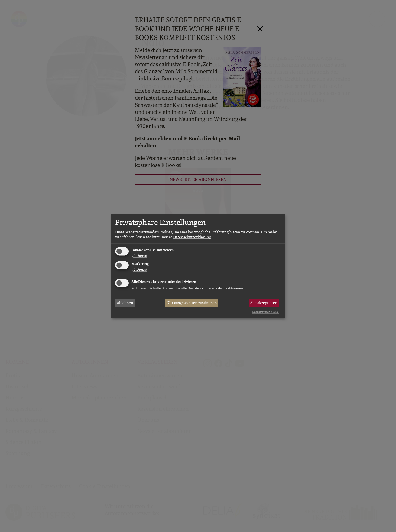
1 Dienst (139, 256)
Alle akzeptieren (264, 303)
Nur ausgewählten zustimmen (192, 303)
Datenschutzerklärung (192, 237)
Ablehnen (125, 303)
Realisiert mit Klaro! (265, 312)
